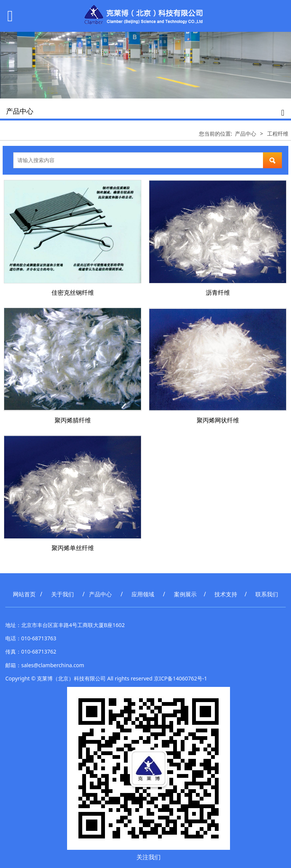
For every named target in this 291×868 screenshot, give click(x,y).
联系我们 (267, 594)
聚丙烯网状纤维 (218, 420)
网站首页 (24, 594)
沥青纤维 (218, 292)
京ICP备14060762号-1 (181, 678)
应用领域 (143, 594)
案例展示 (185, 594)
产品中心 (246, 134)
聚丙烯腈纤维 (73, 420)
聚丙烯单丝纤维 (73, 548)
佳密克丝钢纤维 (73, 292)
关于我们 (63, 594)
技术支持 (226, 594)
